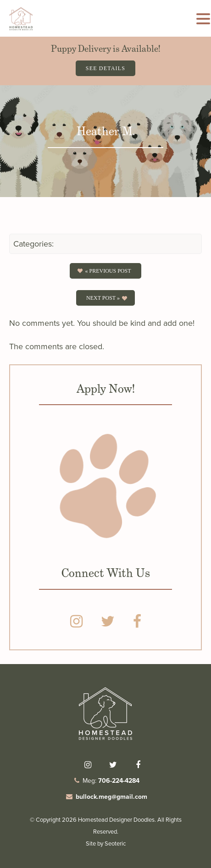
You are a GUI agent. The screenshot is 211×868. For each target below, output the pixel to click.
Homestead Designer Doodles (116, 820)
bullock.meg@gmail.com (111, 797)
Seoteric (115, 843)
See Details (105, 68)
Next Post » (103, 298)
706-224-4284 (119, 780)
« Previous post (108, 271)
